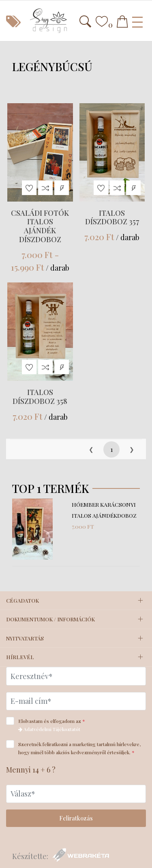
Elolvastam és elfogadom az (48, 725)
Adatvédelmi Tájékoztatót (49, 729)
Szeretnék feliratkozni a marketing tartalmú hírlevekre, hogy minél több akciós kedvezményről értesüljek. (73, 748)
